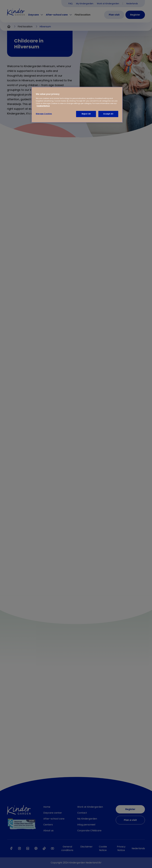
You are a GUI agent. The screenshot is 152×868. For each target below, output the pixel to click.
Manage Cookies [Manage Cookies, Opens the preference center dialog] (44, 114)
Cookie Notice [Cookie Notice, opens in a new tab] (43, 106)
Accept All (108, 114)
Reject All (86, 114)
